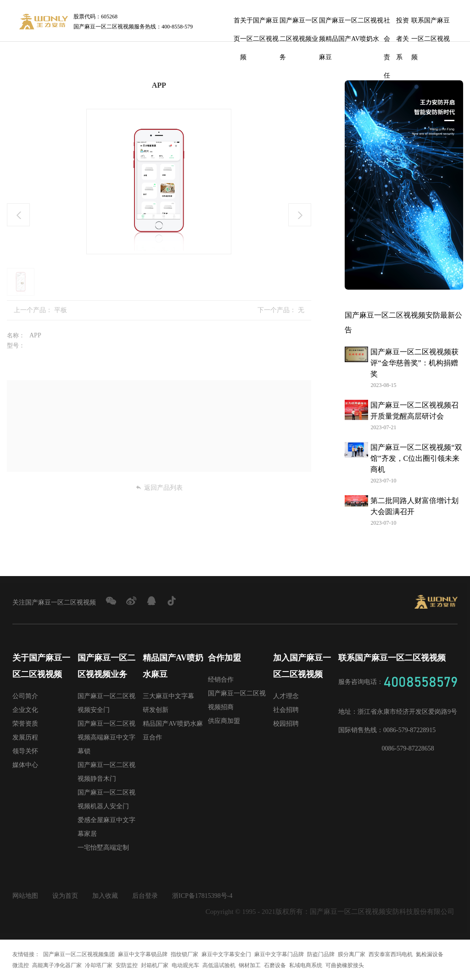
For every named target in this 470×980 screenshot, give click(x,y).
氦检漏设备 (430, 954)
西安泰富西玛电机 (391, 954)
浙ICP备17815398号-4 (202, 896)
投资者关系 (403, 23)
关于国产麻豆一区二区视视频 (259, 23)
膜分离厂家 (352, 954)
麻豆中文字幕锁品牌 (143, 954)
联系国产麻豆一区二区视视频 (431, 23)
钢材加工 (250, 965)
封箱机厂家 (155, 965)
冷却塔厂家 (99, 965)
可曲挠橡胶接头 (345, 965)
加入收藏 (105, 896)
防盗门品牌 (321, 954)
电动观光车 (185, 965)
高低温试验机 (219, 965)
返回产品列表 (159, 488)
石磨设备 (275, 965)
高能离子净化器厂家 (57, 965)
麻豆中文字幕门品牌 (279, 954)
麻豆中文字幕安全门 (226, 954)
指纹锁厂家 (185, 954)
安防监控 (127, 965)
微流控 (21, 965)
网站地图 (25, 896)
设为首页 (65, 896)
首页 (237, 23)
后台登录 (145, 896)
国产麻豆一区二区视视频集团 (79, 954)
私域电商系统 (306, 965)
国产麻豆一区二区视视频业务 (299, 23)
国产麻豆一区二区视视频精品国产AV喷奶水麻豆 (351, 23)
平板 (61, 310)
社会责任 (387, 23)
